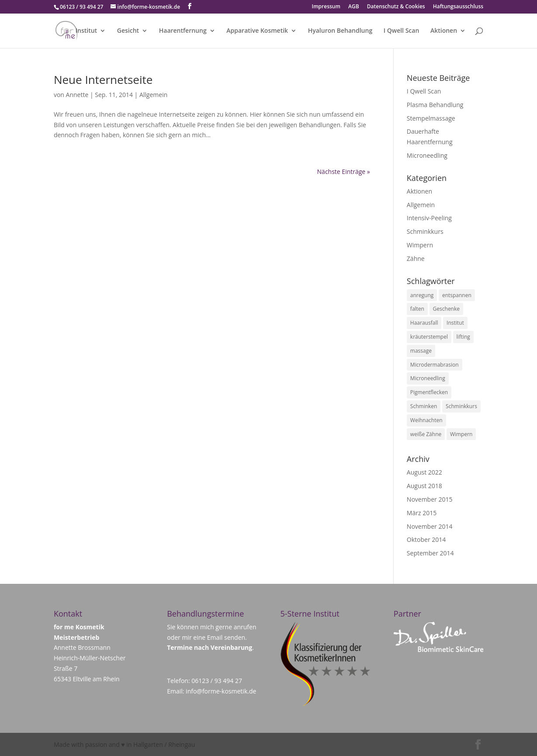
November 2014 (430, 526)
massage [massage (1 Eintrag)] (421, 351)
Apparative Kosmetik (257, 31)
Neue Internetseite (103, 80)
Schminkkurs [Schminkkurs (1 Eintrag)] (461, 406)
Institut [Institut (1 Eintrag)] (455, 323)
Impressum (326, 7)
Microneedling (427, 155)
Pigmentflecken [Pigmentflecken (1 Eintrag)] (429, 392)
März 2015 (422, 513)
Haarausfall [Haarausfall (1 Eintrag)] (424, 323)
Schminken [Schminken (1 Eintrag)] (424, 406)
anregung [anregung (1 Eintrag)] (422, 295)
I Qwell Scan (402, 31)
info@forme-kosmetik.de (221, 691)
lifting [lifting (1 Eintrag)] (463, 337)
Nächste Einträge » (344, 172)
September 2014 (430, 553)
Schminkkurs (425, 231)
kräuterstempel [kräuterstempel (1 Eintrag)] (429, 337)
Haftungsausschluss (458, 7)
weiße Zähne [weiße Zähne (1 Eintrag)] (426, 434)
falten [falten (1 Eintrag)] (417, 309)
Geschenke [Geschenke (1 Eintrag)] (446, 309)
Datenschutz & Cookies (396, 7)
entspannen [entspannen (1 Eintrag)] (457, 295)
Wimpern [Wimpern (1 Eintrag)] (461, 434)
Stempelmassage (431, 118)
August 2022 (424, 472)
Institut (86, 31)
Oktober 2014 (426, 539)
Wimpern (420, 245)
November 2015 (430, 499)
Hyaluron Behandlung (340, 31)
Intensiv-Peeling (429, 218)
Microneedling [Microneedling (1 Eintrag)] (428, 378)
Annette (77, 95)
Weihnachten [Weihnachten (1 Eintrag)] (426, 420)
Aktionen (444, 31)
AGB (354, 7)
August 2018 (424, 486)
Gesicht (128, 31)
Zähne (416, 258)
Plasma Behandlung (435, 105)
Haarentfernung (183, 31)
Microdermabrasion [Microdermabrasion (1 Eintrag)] (435, 365)
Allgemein (153, 95)
